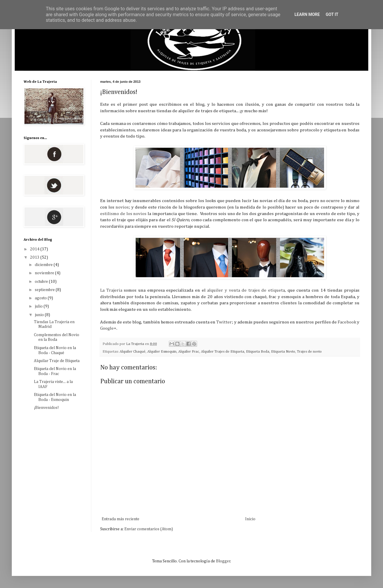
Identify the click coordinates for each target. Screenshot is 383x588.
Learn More (307, 14)
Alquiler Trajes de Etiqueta (223, 352)
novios (122, 207)
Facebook (347, 322)
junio (40, 315)
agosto (41, 298)
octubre (42, 282)
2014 (35, 249)
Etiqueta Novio (283, 352)
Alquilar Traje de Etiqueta (57, 361)
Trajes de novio (309, 352)
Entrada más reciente (120, 519)
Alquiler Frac (189, 352)
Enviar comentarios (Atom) (149, 529)
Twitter (224, 322)
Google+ (108, 328)
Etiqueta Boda (258, 352)
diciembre (44, 265)
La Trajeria (111, 290)
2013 (35, 257)
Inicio (250, 519)
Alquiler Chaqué (133, 352)
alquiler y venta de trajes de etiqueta (246, 290)
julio (39, 306)
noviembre (45, 273)
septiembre (45, 290)
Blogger (223, 561)
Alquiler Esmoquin (162, 352)
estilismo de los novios (123, 214)
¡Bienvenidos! (46, 408)
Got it (332, 14)
